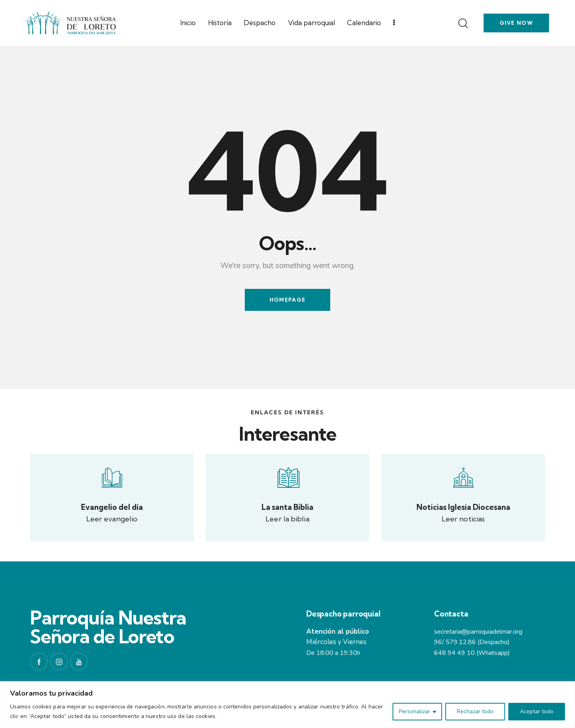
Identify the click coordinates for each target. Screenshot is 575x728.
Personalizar (414, 711)
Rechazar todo (475, 711)
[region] (287, 705)
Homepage (287, 300)
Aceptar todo (537, 711)
